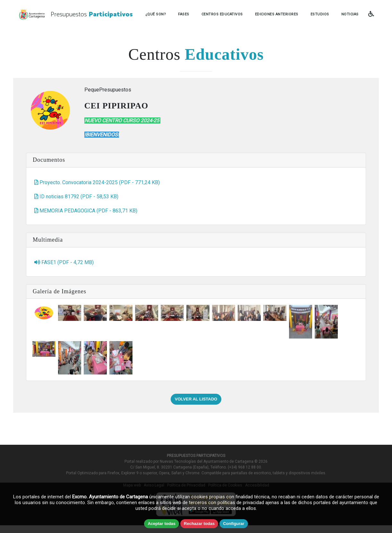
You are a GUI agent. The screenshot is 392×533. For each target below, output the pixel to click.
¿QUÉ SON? (156, 14)
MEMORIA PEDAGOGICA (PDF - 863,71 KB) (86, 211)
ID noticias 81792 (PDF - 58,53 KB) (76, 197)
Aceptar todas (162, 524)
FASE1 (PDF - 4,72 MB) (64, 262)
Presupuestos (92, 15)
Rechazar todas (199, 524)
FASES (184, 14)
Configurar (234, 524)
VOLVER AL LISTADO (196, 399)
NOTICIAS (350, 14)
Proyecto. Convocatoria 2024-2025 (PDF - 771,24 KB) (97, 182)
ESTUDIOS (320, 14)
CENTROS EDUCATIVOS (222, 14)
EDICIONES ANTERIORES (277, 14)
